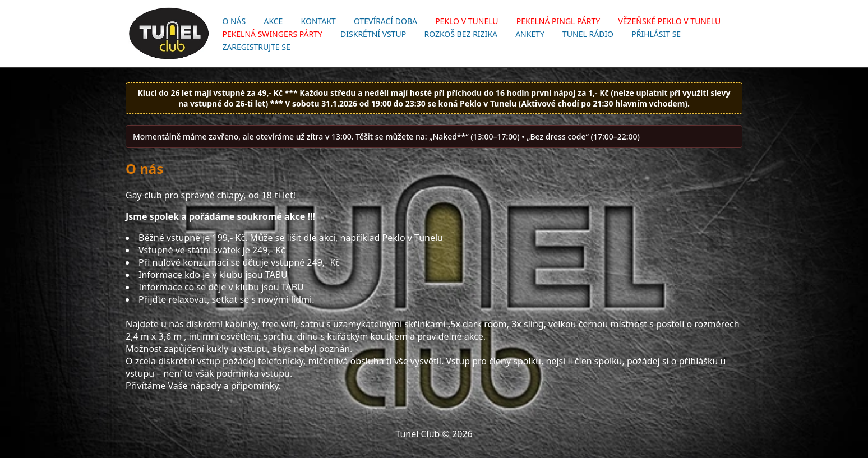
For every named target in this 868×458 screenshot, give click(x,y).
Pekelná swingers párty (272, 34)
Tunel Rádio (588, 34)
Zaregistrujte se (256, 47)
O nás (234, 21)
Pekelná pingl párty (558, 21)
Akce (273, 21)
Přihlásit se (656, 34)
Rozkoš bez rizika (461, 34)
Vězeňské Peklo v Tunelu (669, 21)
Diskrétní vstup (373, 34)
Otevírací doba (385, 21)
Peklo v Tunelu (467, 21)
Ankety (530, 34)
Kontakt (318, 21)
